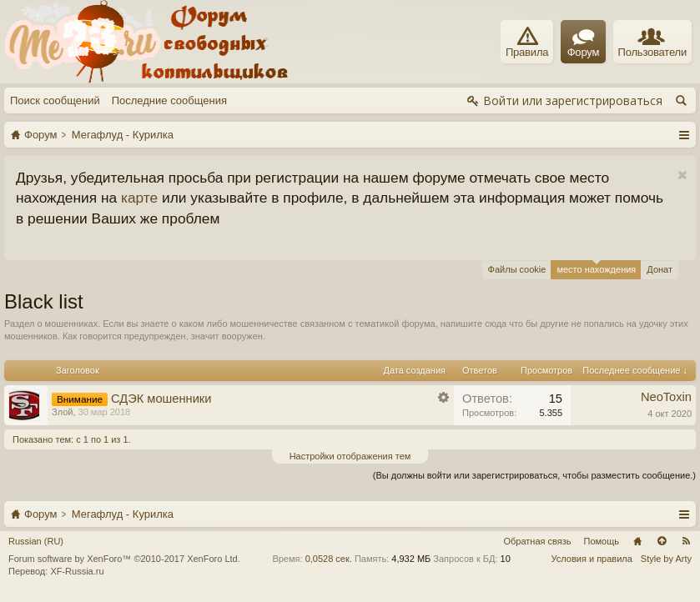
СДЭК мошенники (161, 399)
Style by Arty (666, 559)
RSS (686, 541)
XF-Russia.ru (77, 571)
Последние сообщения (169, 100)
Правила (527, 43)
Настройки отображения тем (350, 456)
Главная (637, 541)
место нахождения (596, 267)
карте (139, 198)
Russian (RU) (36, 541)
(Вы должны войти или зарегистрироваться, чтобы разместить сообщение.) (534, 475)
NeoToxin (666, 397)
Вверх (662, 541)
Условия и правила (592, 559)
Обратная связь (537, 541)
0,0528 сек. (329, 559)
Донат (660, 269)
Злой (62, 412)
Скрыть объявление (682, 176)
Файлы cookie (517, 269)
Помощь (602, 541)
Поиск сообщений (55, 100)
